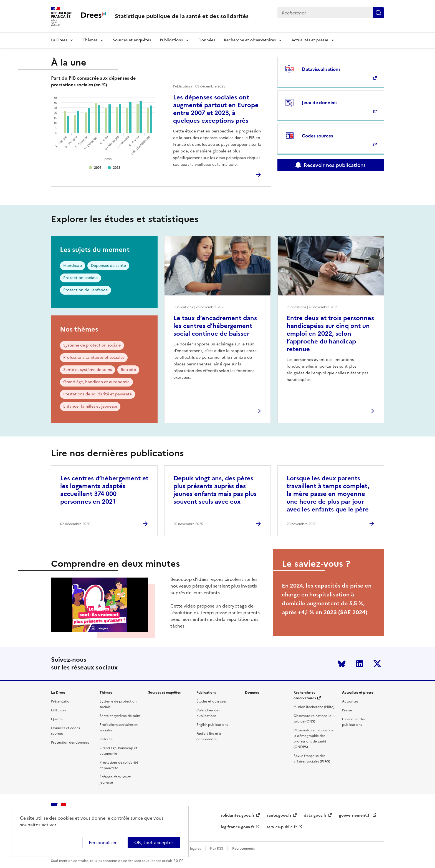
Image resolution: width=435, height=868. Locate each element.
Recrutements (243, 849)
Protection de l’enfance (85, 290)
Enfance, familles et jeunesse (90, 406)
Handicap (73, 266)
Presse (347, 710)
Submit (378, 13)
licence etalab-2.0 (164, 861)
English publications (212, 725)
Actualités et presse (310, 40)
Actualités (350, 701)
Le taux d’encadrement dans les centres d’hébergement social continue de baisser (215, 326)
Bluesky (342, 664)
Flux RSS (217, 849)
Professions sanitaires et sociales (94, 358)
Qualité (57, 719)
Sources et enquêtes (132, 40)
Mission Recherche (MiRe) (314, 707)
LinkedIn (360, 664)
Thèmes (90, 40)
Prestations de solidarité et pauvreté (98, 394)
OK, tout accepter (154, 842)
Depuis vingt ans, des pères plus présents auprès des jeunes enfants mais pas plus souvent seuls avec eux (215, 490)
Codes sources (317, 136)
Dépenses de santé (108, 266)
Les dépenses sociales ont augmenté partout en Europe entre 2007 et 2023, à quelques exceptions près (216, 109)
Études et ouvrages (212, 701)
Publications (171, 40)
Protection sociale (80, 278)
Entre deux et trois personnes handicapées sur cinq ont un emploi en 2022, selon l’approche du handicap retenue (330, 334)
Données (207, 40)
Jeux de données (320, 102)
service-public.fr (282, 827)
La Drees (59, 40)
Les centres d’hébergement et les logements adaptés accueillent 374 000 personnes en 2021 (104, 490)
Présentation (61, 701)
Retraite (128, 370)
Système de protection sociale (92, 345)
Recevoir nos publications (335, 165)
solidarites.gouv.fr (238, 815)
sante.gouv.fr (279, 815)
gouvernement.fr (355, 815)
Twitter (377, 664)
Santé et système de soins (88, 370)
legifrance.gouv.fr (238, 827)
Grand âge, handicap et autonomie (96, 382)
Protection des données (70, 742)
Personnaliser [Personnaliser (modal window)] (103, 842)
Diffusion (58, 710)
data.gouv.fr (315, 815)
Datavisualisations (321, 69)
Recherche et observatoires (250, 40)
